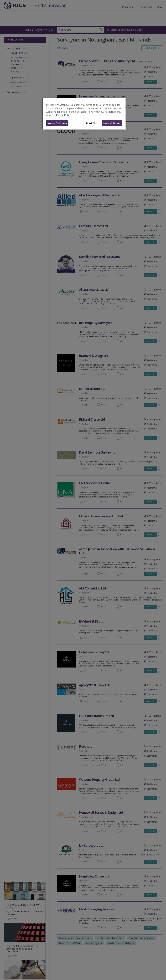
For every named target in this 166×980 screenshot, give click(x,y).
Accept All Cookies (112, 123)
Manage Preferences (57, 123)
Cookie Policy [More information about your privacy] (63, 115)
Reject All (91, 123)
